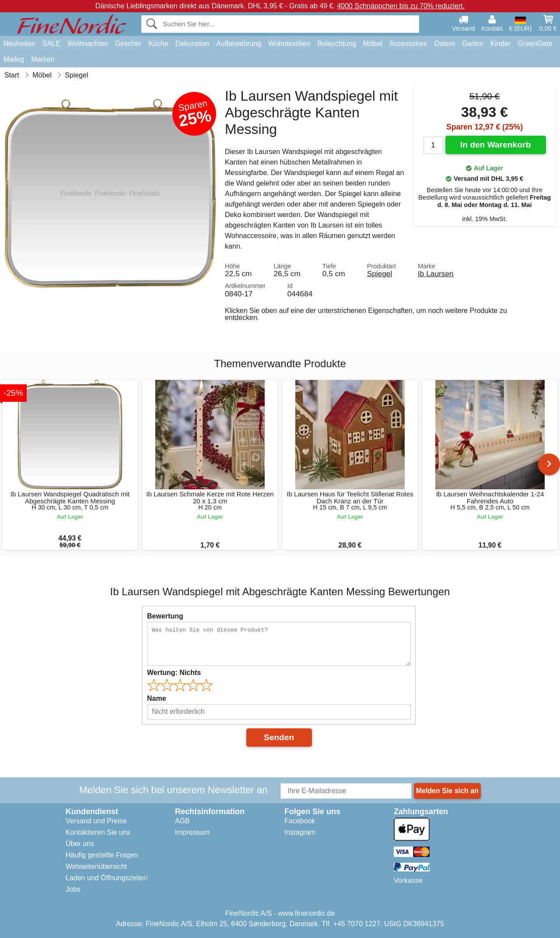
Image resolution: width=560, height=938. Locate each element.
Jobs (73, 889)
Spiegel (380, 274)
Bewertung (165, 616)
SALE (51, 44)
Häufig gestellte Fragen (102, 855)
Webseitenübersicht (96, 866)
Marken (43, 59)
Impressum (192, 832)
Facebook (300, 821)
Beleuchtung (337, 44)
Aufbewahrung (239, 44)
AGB (182, 821)
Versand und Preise (96, 821)
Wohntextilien (289, 44)
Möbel (373, 44)
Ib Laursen (436, 274)
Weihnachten (88, 44)
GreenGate (535, 44)
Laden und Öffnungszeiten (107, 878)
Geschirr (128, 44)
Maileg (14, 59)
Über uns (80, 844)
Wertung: (174, 673)
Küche (158, 44)
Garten (473, 44)
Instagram (300, 832)
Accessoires (408, 44)
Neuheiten (19, 44)
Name (157, 698)
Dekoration (192, 44)
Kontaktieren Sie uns (98, 832)
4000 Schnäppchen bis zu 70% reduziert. (401, 6)
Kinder (500, 44)
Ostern (444, 44)
